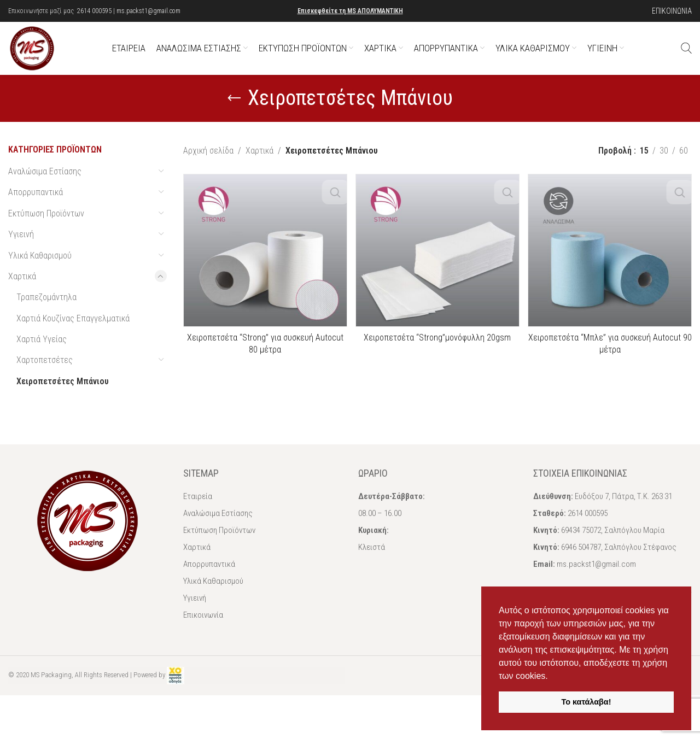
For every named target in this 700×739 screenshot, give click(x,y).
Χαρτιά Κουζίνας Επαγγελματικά (73, 331)
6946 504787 (581, 560)
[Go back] (234, 111)
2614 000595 (94, 11)
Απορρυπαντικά (36, 205)
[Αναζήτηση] (686, 55)
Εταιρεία (198, 509)
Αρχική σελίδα (208, 163)
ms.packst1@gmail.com (148, 11)
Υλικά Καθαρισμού (40, 268)
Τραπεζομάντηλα (46, 310)
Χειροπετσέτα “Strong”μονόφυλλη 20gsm (437, 350)
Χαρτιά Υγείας (42, 352)
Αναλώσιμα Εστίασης (45, 184)
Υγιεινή (21, 247)
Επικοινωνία (203, 627)
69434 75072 (581, 543)
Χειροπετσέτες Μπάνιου (63, 394)
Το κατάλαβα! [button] (587, 702)
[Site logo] (38, 54)
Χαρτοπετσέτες (45, 373)
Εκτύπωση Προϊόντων (46, 226)
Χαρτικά (22, 289)
